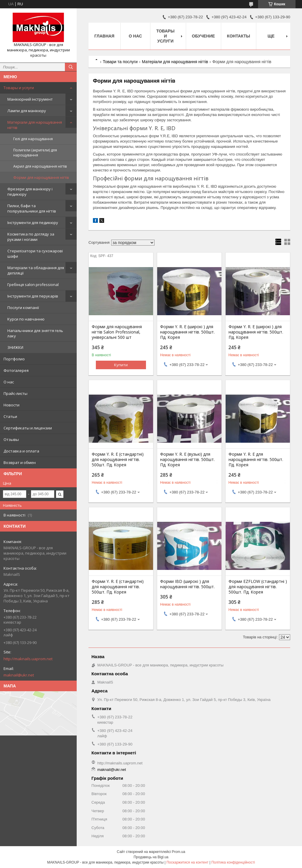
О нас (9, 382)
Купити (121, 365)
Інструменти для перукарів (33, 296)
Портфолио (14, 359)
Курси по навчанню (26, 319)
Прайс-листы (15, 393)
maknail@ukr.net (19, 675)
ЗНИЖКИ (15, 347)
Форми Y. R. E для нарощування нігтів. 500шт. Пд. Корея (256, 460)
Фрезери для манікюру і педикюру (30, 192)
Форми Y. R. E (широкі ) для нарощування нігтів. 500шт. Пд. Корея (187, 332)
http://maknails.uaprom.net (28, 659)
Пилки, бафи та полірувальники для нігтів (32, 208)
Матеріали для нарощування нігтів (35, 125)
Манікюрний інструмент (30, 99)
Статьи (10, 416)
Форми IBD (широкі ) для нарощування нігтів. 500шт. (187, 584)
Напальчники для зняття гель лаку (35, 333)
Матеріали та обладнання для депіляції (36, 270)
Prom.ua (179, 852)
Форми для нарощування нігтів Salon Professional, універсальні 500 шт (117, 332)
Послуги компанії (23, 308)
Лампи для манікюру (27, 111)
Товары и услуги (19, 88)
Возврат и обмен (20, 462)
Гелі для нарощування (33, 139)
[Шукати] (71, 67)
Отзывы (11, 439)
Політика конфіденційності (233, 862)
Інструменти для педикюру (33, 223)
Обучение (203, 36)
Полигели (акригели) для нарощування (35, 153)
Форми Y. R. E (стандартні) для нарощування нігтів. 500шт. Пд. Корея (118, 460)
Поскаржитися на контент (187, 862)
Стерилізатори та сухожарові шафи (35, 254)
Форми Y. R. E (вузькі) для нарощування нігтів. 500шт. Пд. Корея (187, 460)
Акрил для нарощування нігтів (40, 166)
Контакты (239, 36)
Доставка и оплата (21, 451)
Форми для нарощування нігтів (41, 178)
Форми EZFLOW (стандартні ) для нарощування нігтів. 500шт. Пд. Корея (258, 587)
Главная (104, 36)
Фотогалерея (16, 370)
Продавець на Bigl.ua (151, 857)
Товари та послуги (120, 62)
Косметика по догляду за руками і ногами (31, 237)
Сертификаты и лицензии (28, 428)
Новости (12, 405)
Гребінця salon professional (33, 285)
